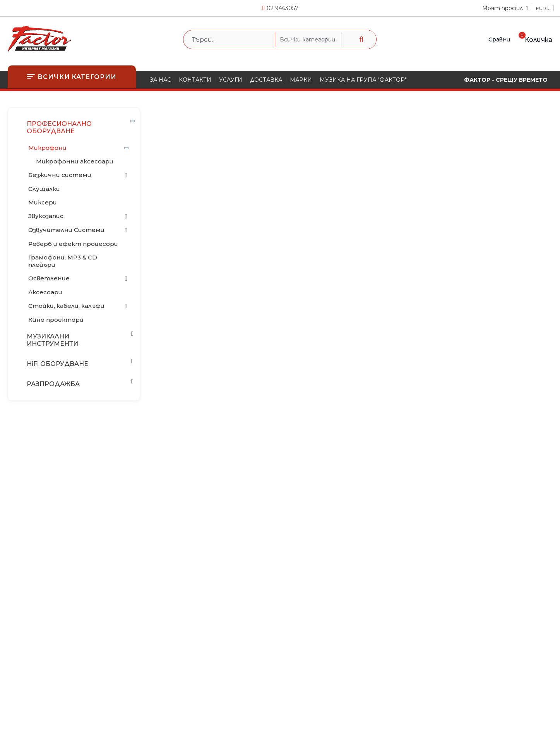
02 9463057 (283, 8)
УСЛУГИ (231, 80)
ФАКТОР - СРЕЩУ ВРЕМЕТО (506, 80)
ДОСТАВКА (266, 80)
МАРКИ (301, 80)
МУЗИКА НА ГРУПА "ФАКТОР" (363, 80)
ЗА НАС (160, 80)
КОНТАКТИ (195, 80)
